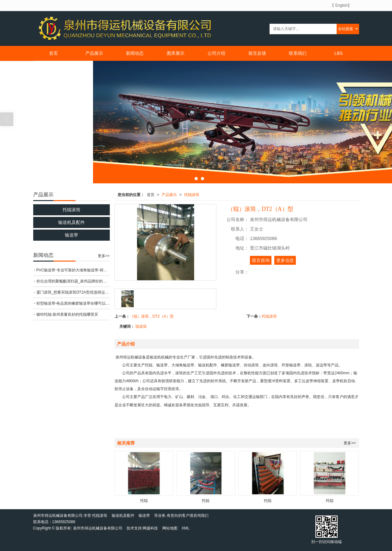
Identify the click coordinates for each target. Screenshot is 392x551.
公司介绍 (216, 53)
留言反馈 (257, 53)
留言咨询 (261, 260)
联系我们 (298, 53)
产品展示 (94, 53)
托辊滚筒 (192, 195)
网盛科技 (150, 528)
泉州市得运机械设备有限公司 (98, 528)
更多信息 (285, 260)
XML (186, 528)
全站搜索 (345, 29)
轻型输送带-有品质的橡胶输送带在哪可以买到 (73, 303)
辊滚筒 (141, 326)
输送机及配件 (72, 222)
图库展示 (176, 53)
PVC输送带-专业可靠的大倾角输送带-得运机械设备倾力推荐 (73, 270)
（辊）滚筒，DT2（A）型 (152, 316)
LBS (339, 53)
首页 (53, 53)
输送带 (72, 235)
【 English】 (341, 5)
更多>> (350, 443)
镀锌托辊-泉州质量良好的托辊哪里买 (67, 314)
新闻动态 (135, 53)
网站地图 (170, 528)
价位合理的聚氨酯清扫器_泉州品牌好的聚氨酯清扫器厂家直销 (73, 281)
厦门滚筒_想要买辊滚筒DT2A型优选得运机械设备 (73, 292)
